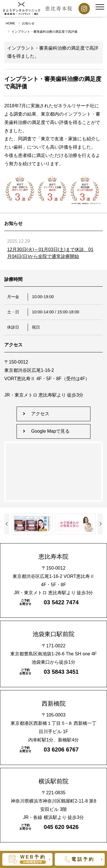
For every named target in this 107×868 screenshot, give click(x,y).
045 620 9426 (61, 827)
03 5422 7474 (61, 602)
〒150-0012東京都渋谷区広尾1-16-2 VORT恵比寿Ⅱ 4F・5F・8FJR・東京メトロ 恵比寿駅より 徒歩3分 (53, 574)
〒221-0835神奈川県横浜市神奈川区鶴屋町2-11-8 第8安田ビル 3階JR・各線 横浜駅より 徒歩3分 (53, 799)
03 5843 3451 (61, 672)
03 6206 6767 (61, 749)
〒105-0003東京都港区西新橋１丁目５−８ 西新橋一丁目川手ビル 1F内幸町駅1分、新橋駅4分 (53, 721)
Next (7, 524)
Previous (100, 524)
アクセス (40, 414)
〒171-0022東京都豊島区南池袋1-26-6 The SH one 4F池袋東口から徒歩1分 (53, 648)
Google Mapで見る (50, 431)
